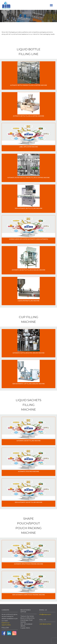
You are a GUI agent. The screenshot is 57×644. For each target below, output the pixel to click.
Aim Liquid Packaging (6, 5)
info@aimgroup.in (45, 614)
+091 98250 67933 (45, 624)
